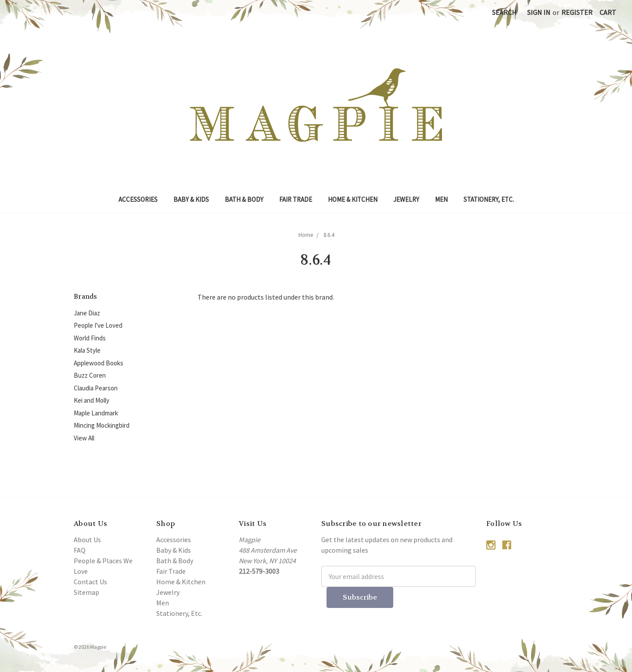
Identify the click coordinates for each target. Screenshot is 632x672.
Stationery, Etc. (489, 199)
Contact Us (90, 582)
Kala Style (87, 350)
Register (577, 12)
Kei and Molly (92, 400)
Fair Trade (296, 199)
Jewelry (406, 199)
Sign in (539, 12)
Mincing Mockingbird (102, 425)
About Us (87, 540)
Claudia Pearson (96, 388)
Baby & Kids (191, 199)
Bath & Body (244, 199)
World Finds (90, 338)
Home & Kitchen (353, 199)
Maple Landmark (96, 413)
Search (504, 12)
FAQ (80, 550)
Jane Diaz (87, 313)
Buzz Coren (90, 375)
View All (84, 438)
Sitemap (86, 592)
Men (441, 199)
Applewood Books (99, 363)
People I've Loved (98, 325)
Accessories (138, 199)
